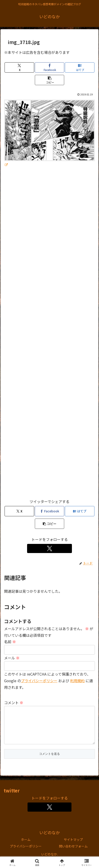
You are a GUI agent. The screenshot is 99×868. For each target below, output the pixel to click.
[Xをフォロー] (49, 548)
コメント (14, 703)
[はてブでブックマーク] (80, 67)
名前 (10, 642)
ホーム (26, 847)
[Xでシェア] (19, 67)
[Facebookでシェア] (50, 67)
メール (12, 658)
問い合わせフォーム (73, 853)
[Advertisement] (49, 335)
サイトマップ (73, 847)
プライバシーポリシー (26, 853)
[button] (50, 80)
